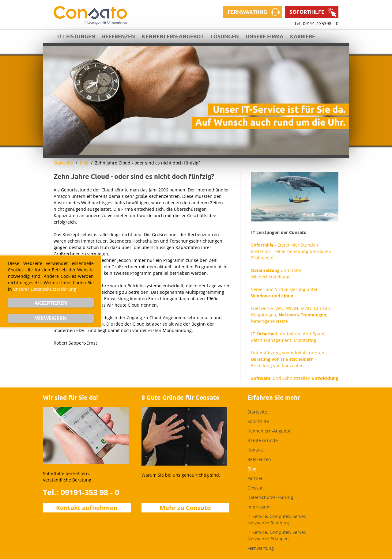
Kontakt (255, 450)
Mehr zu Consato (185, 508)
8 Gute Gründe (263, 440)
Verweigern (51, 318)
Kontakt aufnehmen (87, 508)
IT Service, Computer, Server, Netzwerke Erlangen (277, 535)
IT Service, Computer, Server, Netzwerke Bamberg (277, 519)
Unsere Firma (264, 36)
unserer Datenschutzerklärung (45, 289)
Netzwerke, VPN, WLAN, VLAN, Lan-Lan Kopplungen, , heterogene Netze (291, 315)
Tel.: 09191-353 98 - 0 (81, 492)
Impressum (259, 507)
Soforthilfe (307, 12)
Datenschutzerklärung (270, 497)
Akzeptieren (51, 303)
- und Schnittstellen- (295, 378)
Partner (255, 478)
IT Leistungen (76, 36)
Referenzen (119, 36)
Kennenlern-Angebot (173, 36)
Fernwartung (247, 12)
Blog (84, 163)
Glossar (255, 488)
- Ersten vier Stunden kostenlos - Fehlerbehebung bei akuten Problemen (291, 251)
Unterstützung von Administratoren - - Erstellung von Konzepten (289, 359)
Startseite (63, 163)
